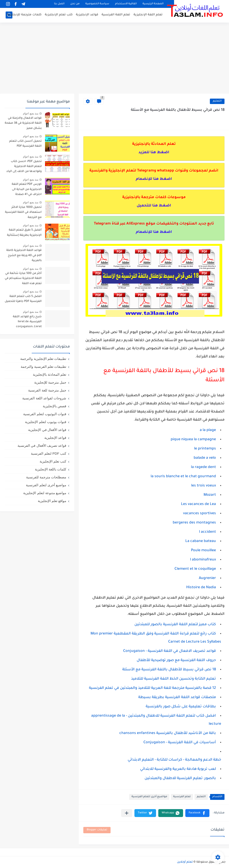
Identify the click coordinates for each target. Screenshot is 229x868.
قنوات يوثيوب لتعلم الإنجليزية (46, 422)
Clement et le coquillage (195, 569)
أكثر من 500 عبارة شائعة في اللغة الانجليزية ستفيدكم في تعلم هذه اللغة (23, 279)
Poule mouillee (203, 551)
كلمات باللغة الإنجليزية (51, 469)
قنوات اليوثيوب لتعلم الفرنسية (45, 414)
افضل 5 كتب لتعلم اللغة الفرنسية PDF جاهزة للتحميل (23, 299)
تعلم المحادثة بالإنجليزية (50, 374)
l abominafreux (203, 560)
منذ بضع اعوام (31, 113)
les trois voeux (204, 486)
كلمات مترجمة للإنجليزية (24, 15)
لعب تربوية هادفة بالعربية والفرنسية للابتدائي (178, 769)
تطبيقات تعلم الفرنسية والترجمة (43, 367)
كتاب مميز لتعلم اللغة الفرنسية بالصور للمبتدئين (175, 625)
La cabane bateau (201, 541)
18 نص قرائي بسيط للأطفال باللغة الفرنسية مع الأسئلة (169, 670)
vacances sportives (200, 514)
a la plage (208, 430)
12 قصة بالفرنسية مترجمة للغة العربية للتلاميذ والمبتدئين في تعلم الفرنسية (152, 688)
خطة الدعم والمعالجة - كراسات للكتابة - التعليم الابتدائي (174, 760)
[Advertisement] (114, 59)
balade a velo (205, 458)
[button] (197, 813)
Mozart (210, 495)
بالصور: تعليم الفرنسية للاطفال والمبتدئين (180, 778)
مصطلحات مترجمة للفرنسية (46, 477)
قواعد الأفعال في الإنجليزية (47, 430)
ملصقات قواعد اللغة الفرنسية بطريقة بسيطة (177, 697)
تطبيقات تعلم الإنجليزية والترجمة (43, 359)
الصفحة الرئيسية (153, 4)
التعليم (217, 101)
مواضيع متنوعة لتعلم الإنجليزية (45, 493)
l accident (207, 532)
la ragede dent (203, 467)
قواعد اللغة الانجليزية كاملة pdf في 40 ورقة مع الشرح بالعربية (24, 256)
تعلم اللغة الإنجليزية (148, 15)
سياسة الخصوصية (97, 4)
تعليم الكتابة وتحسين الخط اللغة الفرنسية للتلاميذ (173, 679)
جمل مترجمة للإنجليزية (50, 382)
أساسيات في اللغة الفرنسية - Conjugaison (180, 743)
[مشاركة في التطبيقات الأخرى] (127, 813)
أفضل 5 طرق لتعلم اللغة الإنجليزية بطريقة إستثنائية (24, 233)
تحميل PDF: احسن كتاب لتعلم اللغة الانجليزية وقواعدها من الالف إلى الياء (24, 167)
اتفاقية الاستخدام (126, 4)
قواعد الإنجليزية (87, 15)
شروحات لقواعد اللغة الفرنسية (44, 398)
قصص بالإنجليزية (54, 406)
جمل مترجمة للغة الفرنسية (47, 390)
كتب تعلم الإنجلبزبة (59, 15)
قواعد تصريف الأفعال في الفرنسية (42, 446)
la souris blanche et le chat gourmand (183, 477)
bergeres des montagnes (194, 523)
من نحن (75, 4)
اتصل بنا (59, 4)
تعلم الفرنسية (182, 797)
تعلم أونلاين (185, 862)
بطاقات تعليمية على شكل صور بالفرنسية (181, 707)
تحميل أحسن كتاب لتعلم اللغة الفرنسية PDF (25, 144)
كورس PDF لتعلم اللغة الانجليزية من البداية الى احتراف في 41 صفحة (27, 189)
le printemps (205, 449)
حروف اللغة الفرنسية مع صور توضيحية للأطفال (176, 660)
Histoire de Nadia (201, 588)
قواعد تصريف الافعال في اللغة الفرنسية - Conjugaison (170, 651)
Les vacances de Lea (198, 504)
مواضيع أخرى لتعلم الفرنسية (149, 797)
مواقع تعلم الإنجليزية (52, 501)
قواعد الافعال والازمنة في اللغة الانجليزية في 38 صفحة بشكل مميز (23, 123)
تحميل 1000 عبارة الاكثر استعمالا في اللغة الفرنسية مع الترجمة (23, 212)
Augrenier (207, 578)
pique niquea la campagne (193, 440)
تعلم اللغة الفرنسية (116, 15)
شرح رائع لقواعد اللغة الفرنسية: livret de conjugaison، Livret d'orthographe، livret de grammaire (25, 323)
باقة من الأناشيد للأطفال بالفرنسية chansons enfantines (168, 733)
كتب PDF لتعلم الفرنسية (49, 453)
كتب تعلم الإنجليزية (53, 461)
